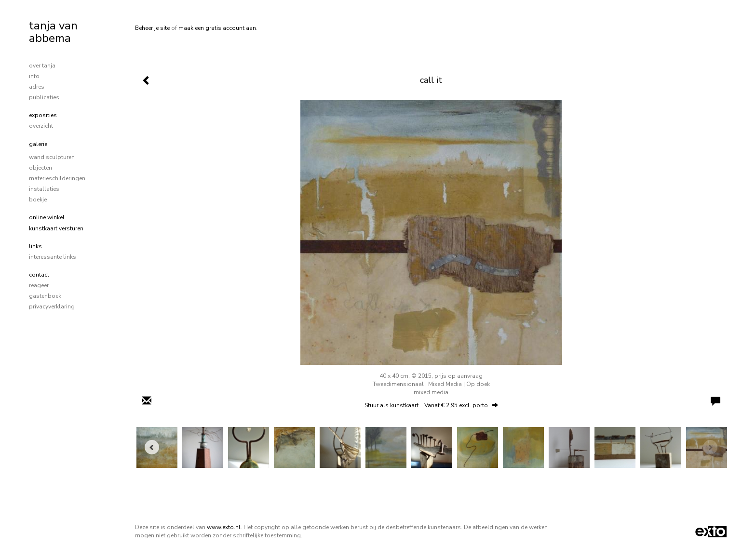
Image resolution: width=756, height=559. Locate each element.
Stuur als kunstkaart (431, 405)
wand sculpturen (52, 157)
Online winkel (47, 217)
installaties (44, 189)
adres (37, 87)
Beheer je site (152, 28)
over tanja (42, 66)
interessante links (53, 257)
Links (35, 246)
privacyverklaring (52, 306)
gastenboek (45, 296)
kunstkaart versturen (56, 228)
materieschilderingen (57, 178)
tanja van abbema (53, 32)
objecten (40, 168)
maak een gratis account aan (217, 28)
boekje (38, 200)
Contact (39, 275)
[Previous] (152, 447)
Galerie (38, 144)
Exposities (43, 115)
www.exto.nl (224, 527)
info (34, 76)
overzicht (41, 126)
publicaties (44, 97)
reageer (39, 285)
